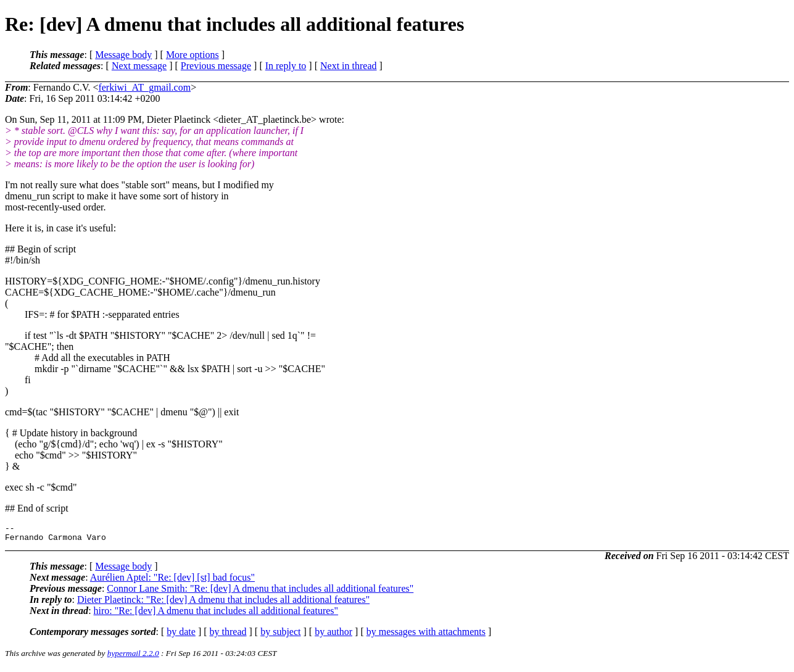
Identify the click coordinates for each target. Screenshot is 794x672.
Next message (139, 66)
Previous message (216, 66)
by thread (228, 635)
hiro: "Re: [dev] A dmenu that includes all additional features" (216, 614)
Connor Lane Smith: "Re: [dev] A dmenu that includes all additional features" (260, 592)
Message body (123, 55)
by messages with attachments (426, 635)
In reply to (286, 66)
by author (333, 635)
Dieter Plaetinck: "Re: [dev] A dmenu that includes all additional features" (223, 603)
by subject (280, 635)
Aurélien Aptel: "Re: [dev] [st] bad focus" (172, 581)
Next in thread (349, 66)
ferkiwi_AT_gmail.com (144, 87)
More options (192, 55)
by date (181, 635)
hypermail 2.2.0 (133, 657)
